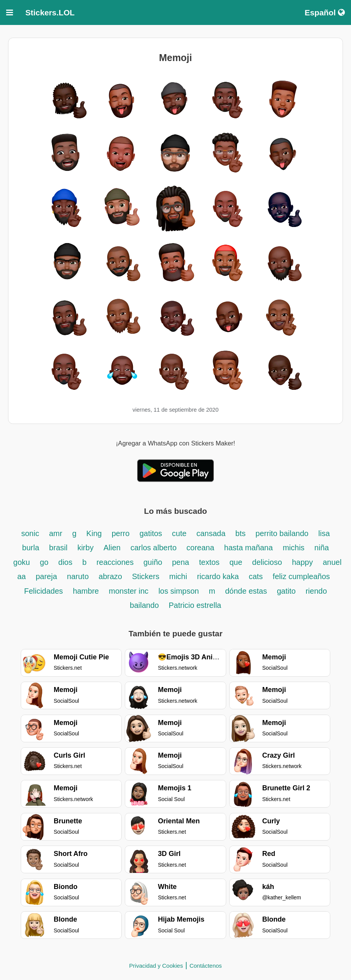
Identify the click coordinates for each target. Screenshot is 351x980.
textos (209, 562)
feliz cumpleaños (301, 576)
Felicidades (44, 591)
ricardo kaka (218, 576)
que (236, 562)
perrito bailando (283, 533)
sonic (30, 533)
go (44, 562)
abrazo (110, 576)
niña (322, 548)
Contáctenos (205, 966)
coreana (200, 548)
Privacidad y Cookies (156, 966)
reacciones (116, 562)
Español (325, 12)
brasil (58, 548)
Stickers (147, 576)
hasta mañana (249, 548)
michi (178, 576)
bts (241, 533)
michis (294, 548)
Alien (112, 548)
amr (56, 533)
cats (256, 576)
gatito (286, 591)
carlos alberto (154, 548)
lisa (324, 533)
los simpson (179, 591)
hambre (86, 591)
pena (181, 562)
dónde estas (246, 591)
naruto (78, 576)
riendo (316, 591)
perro (121, 533)
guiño (154, 562)
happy (302, 562)
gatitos (151, 533)
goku (22, 562)
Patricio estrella (195, 605)
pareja (46, 576)
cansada (211, 533)
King (94, 533)
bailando (145, 605)
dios (65, 562)
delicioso (267, 562)
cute (179, 533)
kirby (85, 548)
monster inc (128, 591)
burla (31, 548)
